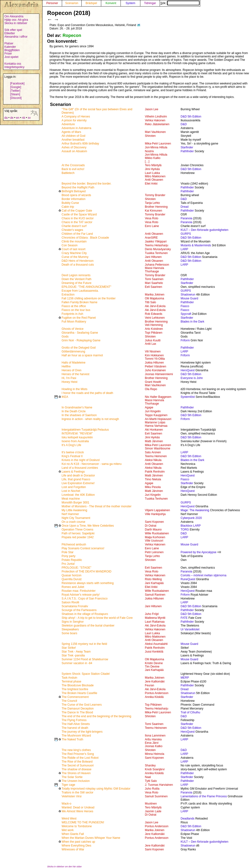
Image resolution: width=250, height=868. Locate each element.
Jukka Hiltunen (154, 363)
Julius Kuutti (153, 340)
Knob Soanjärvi (155, 769)
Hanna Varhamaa (156, 426)
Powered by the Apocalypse (199, 552)
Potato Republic (72, 560)
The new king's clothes (76, 750)
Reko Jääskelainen (157, 124)
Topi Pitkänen (154, 333)
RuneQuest (188, 579)
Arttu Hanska (153, 739)
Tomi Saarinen (154, 279)
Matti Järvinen (154, 441)
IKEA (65, 397)
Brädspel (91, 3)
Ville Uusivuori (154, 541)
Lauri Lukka (152, 173)
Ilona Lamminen (155, 736)
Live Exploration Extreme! (78, 483)
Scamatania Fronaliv (75, 606)
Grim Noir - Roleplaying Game (81, 340)
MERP (185, 678)
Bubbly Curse (70, 203)
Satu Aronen (153, 452)
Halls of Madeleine (74, 363)
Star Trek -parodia (73, 655)
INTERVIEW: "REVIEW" (77, 434)
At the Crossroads (73, 165)
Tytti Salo (151, 781)
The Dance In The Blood (77, 712)
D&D (184, 124)
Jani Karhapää (154, 583)
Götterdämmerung (73, 351)
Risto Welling (153, 579)
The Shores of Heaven (76, 773)
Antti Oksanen (154, 180)
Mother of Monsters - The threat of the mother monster (96, 506)
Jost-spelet (11, 57)
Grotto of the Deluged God (79, 348)
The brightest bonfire (75, 689)
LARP (184, 249)
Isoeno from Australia (75, 441)
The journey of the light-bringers (82, 732)
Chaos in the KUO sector (78, 218)
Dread (185, 207)
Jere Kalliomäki (155, 682)
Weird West (69, 819)
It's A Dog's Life (71, 445)
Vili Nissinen (153, 351)
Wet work (68, 830)
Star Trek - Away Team (76, 652)
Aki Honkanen (154, 430)
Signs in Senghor (73, 622)
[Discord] (16, 98)
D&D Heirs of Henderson (78, 261)
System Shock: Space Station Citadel (86, 674)
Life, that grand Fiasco (76, 479)
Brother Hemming (156, 207)
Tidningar (150, 3)
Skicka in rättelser (16, 23)
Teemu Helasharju (157, 245)
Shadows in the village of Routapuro (85, 614)
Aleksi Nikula (153, 460)
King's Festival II (72, 456)
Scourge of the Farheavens (79, 610)
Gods (65, 337)
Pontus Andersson (157, 693)
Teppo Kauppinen (156, 415)
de (12, 118)
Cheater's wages (72, 230)
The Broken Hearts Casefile (79, 693)
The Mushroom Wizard (76, 736)
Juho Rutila (152, 789)
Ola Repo (151, 389)
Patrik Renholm (155, 472)
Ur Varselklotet (190, 629)
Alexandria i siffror (16, 37)
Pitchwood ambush (74, 544)
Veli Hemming (154, 325)
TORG (185, 530)
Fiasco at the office (74, 306)
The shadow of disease (76, 769)
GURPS (186, 234)
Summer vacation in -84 (77, 663)
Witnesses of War (73, 849)
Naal (148, 777)
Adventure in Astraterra (76, 128)
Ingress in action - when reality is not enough (90, 419)
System (130, 3)
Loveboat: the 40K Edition (78, 495)
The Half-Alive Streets (76, 724)
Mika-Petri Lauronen (158, 144)
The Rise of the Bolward (77, 762)
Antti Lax (151, 344)
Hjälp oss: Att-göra (16, 20)
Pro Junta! (68, 564)
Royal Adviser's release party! (81, 595)
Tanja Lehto (152, 203)
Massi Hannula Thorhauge (154, 270)
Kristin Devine (154, 663)
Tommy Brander (155, 195)
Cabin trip (68, 207)
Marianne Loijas (155, 422)
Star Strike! (69, 648)
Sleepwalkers (70, 629)
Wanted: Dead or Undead (78, 807)
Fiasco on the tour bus (76, 310)
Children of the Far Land (77, 234)
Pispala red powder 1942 (78, 537)
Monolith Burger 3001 (75, 503)
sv (29, 118)
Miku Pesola (153, 487)
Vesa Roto (152, 218)
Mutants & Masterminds (196, 245)
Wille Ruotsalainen (157, 533)
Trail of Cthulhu (190, 712)
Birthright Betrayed (74, 191)
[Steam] (15, 94)
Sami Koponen (154, 522)
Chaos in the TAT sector (77, 222)
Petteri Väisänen (156, 366)
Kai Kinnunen (154, 211)
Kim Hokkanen (154, 355)
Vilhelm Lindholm (156, 117)
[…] (147, 161)
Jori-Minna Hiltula (156, 147)
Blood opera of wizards (76, 195)
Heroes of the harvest (75, 374)
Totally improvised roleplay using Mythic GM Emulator (96, 789)
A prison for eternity (74, 120)
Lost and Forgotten (74, 487)
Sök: (180, 3)
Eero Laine (152, 226)
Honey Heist (69, 382)
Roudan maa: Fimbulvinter (79, 591)
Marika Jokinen (155, 295)
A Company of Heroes (76, 117)
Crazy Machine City (74, 253)
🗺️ (139, 25)
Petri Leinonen (154, 552)
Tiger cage (68, 785)
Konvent (111, 3)
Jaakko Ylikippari (156, 241)
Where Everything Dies (76, 846)
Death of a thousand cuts (78, 265)
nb (24, 118)
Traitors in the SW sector (78, 792)
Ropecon (72, 35)
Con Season (70, 245)
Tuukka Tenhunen (156, 253)
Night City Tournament (76, 518)
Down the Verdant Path (76, 279)
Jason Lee (152, 109)
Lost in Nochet (71, 491)
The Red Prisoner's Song (78, 754)
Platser (9, 43)
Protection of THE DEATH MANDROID (86, 572)
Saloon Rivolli (70, 602)
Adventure (68, 124)
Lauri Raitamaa (155, 622)
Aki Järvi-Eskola (155, 306)
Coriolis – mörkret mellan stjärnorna (204, 575)
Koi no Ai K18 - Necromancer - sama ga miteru (92, 464)
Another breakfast (73, 140)
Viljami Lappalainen (157, 510)
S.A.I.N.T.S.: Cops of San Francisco (85, 599)
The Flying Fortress (74, 720)
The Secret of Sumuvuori (78, 765)
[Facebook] (17, 83)
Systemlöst (188, 397)
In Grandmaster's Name (77, 407)
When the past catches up (78, 842)
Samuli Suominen (156, 796)
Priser (8, 54)
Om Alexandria (14, 16)
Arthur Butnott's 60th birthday (80, 144)
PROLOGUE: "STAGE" (76, 568)
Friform (185, 340)
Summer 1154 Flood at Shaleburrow (85, 659)
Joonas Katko (154, 746)
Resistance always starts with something (88, 583)
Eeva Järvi (152, 743)
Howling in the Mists (75, 389)
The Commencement (75, 697)
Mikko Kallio (153, 158)
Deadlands (188, 819)
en (18, 118)
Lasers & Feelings (73, 472)
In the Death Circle (74, 411)
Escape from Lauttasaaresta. (80, 291)
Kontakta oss (13, 64)
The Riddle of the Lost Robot (80, 758)
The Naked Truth (72, 739)
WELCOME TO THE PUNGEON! (83, 822)
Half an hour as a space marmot (82, 355)
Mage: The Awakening (195, 510)
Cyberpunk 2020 (191, 518)
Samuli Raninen (155, 595)
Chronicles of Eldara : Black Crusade (85, 238)
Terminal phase (71, 682)
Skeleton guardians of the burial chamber (88, 626)
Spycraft (186, 314)
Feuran (150, 685)
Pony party (68, 556)
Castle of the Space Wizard (79, 214)
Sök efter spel (13, 30)
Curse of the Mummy (75, 257)
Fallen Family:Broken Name (79, 302)
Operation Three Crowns (77, 530)
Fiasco (185, 306)
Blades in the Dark (193, 322)
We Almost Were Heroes (77, 811)
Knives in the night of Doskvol (81, 460)
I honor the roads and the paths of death (87, 393)
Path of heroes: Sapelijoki (78, 533)
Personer (52, 3)
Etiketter (10, 33)
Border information (74, 199)
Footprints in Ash (72, 314)
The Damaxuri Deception (78, 709)
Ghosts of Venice (73, 329)
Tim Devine (152, 667)
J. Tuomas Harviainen (159, 785)
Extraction (68, 295)
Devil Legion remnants (76, 275)
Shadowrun (188, 295)
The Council (69, 701)
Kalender (10, 47)
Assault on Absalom (74, 151)
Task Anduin (69, 678)
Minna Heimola (155, 754)
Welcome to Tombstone (77, 826)
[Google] (16, 87)
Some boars (69, 633)
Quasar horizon (71, 575)
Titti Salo (150, 302)
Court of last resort (74, 249)
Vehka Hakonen (155, 120)
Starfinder (187, 147)
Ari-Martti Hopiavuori (158, 419)
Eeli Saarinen (154, 287)
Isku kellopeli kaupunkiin (77, 437)
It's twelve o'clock (73, 452)
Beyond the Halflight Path (78, 187)
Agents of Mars (71, 132)
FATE (184, 618)
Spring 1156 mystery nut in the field (84, 644)
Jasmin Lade (153, 811)
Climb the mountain (74, 241)
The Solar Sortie (72, 777)
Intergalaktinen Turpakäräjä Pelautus (85, 430)
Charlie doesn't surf (74, 226)
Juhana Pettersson (157, 265)
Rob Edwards (154, 314)
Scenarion (72, 3)
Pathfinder (187, 151)
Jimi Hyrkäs (152, 169)
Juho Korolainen (155, 370)
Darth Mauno (153, 530)
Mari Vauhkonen (155, 132)
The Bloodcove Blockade (78, 685)
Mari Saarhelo (154, 283)
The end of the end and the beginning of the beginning (96, 716)
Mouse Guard (189, 298)
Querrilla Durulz (72, 579)
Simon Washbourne (158, 448)
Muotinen (151, 804)
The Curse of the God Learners (82, 705)
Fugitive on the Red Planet (79, 318)
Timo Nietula (153, 479)
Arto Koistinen (154, 329)
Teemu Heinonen (156, 456)
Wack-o (66, 804)
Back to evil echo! (73, 169)
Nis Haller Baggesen (158, 397)
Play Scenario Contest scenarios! (83, 548)
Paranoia (186, 218)
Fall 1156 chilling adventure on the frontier (89, 298)
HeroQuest (188, 370)
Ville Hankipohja (155, 514)
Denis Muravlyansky (158, 249)
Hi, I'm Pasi (69, 378)
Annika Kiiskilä (154, 697)
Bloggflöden (12, 50)
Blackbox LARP (191, 526)
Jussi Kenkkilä (154, 652)
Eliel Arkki (151, 184)
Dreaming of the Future (76, 283)
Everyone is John (192, 378)
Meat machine (71, 499)
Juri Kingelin (153, 411)
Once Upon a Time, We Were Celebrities (88, 526)
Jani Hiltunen (153, 257)
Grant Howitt (153, 382)
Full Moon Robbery (74, 322)
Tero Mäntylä (153, 165)
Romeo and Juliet (73, 587)
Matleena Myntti (155, 618)
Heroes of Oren (71, 370)
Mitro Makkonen (155, 176)
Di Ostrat (151, 526)
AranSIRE (151, 238)
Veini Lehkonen (155, 318)
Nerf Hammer (70, 514)
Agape (149, 407)
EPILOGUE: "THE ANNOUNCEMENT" (86, 287)
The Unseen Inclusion (76, 781)
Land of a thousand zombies (80, 468)
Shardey (150, 765)
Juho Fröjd (152, 614)
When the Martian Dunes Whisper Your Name (91, 838)
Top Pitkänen (153, 705)
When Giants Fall (73, 834)
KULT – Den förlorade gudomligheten (205, 230)
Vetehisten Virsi (72, 796)
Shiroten (150, 136)
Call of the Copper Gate (77, 211)
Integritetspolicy (14, 67)
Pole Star (68, 552)
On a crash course (73, 522)
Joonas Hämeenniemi (159, 374)
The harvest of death (75, 728)
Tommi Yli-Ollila (155, 359)
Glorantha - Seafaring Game (80, 333)
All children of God (73, 136)
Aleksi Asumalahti (156, 644)
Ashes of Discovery (74, 147)
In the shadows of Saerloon (79, 415)
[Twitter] (15, 91)
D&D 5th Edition (191, 117)
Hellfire (66, 366)
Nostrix (149, 151)
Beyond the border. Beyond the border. (86, 184)
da (6, 118)
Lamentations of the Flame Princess (204, 796)
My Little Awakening (74, 510)
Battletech (68, 173)
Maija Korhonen (155, 537)
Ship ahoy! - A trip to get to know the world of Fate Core (97, 618)
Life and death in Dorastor (78, 475)
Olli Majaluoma (154, 298)
